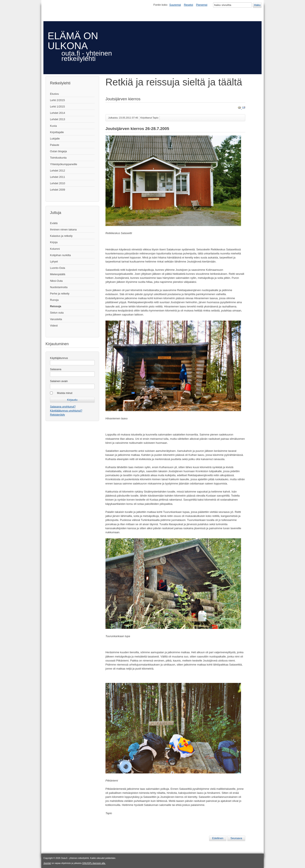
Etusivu (54, 94)
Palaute (55, 145)
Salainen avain (59, 381)
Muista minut (65, 393)
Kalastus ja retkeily (61, 236)
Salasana (56, 369)
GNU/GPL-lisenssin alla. (94, 863)
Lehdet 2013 (58, 119)
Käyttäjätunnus (59, 358)
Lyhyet (54, 262)
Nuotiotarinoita (59, 287)
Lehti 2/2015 (57, 100)
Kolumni (55, 249)
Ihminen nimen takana (63, 230)
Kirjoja (54, 242)
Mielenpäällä (58, 274)
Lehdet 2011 (58, 177)
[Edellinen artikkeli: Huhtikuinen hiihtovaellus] (218, 838)
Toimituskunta (58, 158)
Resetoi (188, 5)
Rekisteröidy (57, 415)
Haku (257, 5)
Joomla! (47, 863)
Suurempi (175, 5)
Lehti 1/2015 (57, 107)
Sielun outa (57, 313)
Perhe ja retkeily (60, 294)
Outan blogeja (58, 151)
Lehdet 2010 (58, 183)
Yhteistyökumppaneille (64, 164)
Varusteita (56, 319)
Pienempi (202, 5)
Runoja (54, 300)
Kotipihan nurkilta (60, 255)
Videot (54, 326)
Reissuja (56, 306)
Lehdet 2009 (58, 190)
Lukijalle (55, 139)
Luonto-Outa (58, 268)
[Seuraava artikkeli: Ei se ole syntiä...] (236, 838)
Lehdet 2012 (58, 171)
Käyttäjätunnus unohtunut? (66, 411)
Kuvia (53, 126)
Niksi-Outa (56, 281)
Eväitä (54, 223)
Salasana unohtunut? (63, 407)
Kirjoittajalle (57, 132)
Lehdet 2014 (58, 113)
